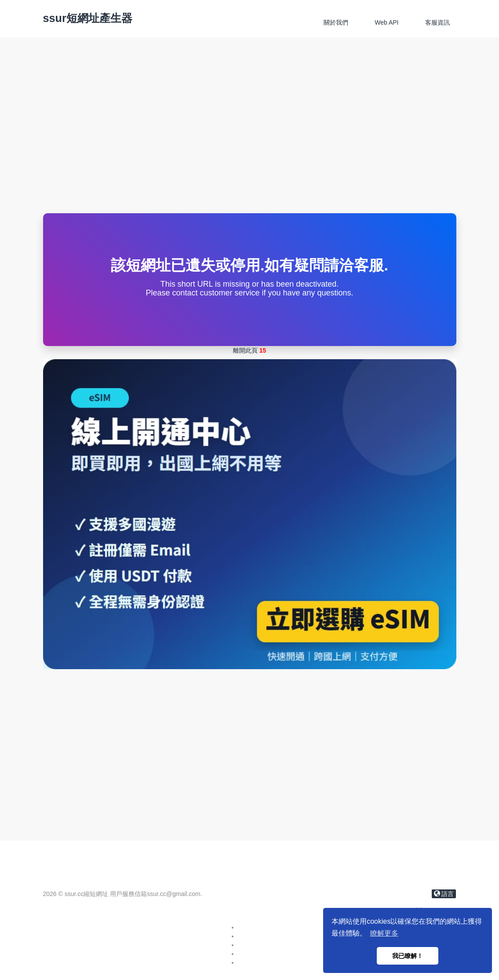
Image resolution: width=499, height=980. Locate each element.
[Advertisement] (249, 147)
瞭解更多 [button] (384, 933)
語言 (444, 894)
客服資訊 (437, 22)
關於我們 (336, 22)
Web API (386, 22)
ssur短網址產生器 (88, 18)
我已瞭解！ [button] (408, 956)
